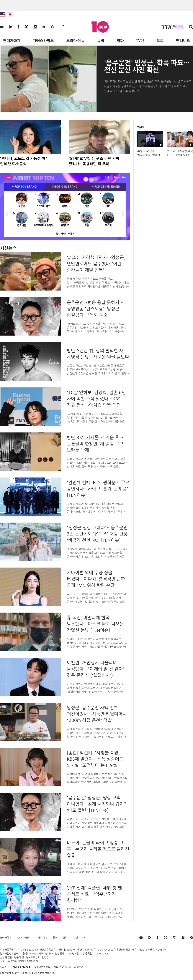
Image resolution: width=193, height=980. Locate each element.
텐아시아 (19, 973)
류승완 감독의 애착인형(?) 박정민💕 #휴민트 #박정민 (149, 155)
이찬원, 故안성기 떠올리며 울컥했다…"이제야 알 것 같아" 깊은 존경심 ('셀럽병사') (96, 669)
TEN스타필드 (43, 41)
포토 (160, 41)
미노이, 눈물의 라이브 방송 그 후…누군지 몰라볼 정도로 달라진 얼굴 (98, 849)
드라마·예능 (76, 41)
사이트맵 (79, 967)
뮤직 (101, 41)
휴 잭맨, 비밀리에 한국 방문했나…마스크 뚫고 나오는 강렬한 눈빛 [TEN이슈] (95, 624)
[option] (65, 214)
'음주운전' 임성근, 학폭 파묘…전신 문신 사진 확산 (147, 67)
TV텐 (140, 41)
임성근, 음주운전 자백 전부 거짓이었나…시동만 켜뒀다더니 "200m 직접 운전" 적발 (97, 714)
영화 (120, 41)
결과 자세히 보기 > (65, 234)
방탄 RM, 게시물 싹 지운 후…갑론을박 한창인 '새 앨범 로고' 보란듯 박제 (96, 444)
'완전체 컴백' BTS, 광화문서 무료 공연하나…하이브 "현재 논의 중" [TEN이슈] (98, 489)
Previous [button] (7, 214)
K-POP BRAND (24, 187)
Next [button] (122, 214)
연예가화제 (12, 41)
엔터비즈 (183, 41)
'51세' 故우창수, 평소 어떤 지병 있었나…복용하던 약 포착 (94, 161)
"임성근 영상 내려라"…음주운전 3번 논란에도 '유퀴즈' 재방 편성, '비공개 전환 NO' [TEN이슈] (98, 534)
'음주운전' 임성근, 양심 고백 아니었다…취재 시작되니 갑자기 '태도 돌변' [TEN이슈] (97, 804)
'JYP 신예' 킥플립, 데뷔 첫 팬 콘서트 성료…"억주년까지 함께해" (94, 894)
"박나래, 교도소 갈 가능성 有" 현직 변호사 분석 (24, 161)
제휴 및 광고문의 (62, 967)
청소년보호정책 (42, 967)
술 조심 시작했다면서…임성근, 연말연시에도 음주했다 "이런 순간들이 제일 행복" (96, 264)
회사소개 (5, 967)
